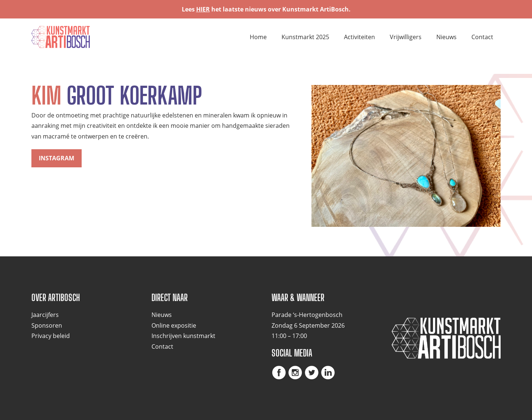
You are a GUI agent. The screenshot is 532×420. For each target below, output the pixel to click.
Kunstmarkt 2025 (305, 37)
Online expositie (174, 325)
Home (258, 37)
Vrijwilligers (406, 37)
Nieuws (446, 37)
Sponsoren (47, 325)
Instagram (57, 158)
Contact (482, 37)
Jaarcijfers (45, 315)
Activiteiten (359, 37)
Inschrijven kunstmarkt (183, 336)
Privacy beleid (51, 336)
